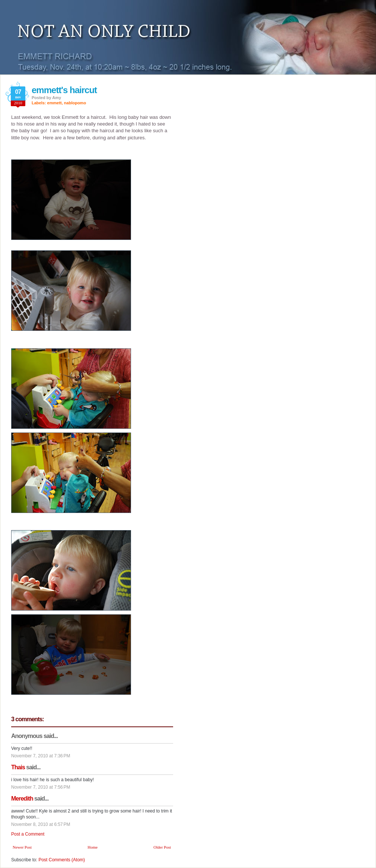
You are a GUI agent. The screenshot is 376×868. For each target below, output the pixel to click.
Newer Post (22, 847)
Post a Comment (28, 834)
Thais (18, 767)
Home (93, 847)
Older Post (162, 847)
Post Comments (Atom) (62, 860)
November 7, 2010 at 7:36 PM (41, 756)
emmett (55, 103)
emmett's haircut (64, 90)
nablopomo (75, 103)
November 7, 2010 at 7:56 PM (41, 787)
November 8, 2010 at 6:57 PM (41, 824)
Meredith (22, 799)
